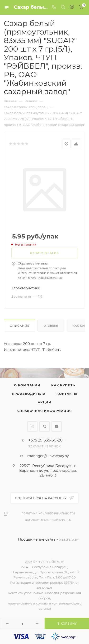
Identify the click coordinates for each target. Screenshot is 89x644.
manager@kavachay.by (48, 456)
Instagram (32, 426)
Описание (19, 326)
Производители (29, 394)
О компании (27, 385)
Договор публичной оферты (48, 520)
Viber (44, 426)
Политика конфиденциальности (48, 514)
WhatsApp (57, 426)
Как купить (63, 385)
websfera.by (69, 540)
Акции (44, 402)
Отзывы (51, 326)
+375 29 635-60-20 (46, 440)
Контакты (67, 394)
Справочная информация (45, 411)
